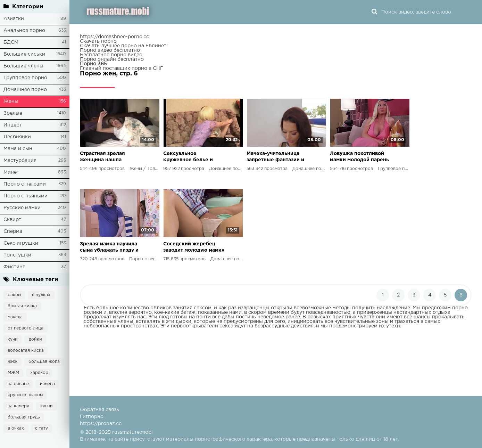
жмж (13, 362)
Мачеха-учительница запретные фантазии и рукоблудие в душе (275, 157)
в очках (16, 428)
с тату (41, 428)
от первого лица (26, 328)
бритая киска (22, 306)
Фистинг (14, 267)
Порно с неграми (25, 184)
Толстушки (17, 255)
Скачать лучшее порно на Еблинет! (124, 46)
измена (47, 384)
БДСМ (11, 42)
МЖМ (13, 373)
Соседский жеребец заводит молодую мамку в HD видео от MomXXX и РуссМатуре (194, 248)
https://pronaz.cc (101, 424)
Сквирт (12, 220)
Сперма (13, 231)
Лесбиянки (17, 137)
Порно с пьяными (26, 196)
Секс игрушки (21, 243)
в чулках (41, 295)
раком (14, 295)
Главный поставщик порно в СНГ (121, 68)
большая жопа (44, 362)
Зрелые (13, 113)
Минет (11, 172)
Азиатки (14, 19)
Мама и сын (18, 149)
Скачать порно (98, 41)
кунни (47, 406)
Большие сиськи (24, 54)
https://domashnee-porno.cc (114, 37)
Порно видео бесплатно (110, 50)
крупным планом (25, 395)
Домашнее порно (25, 90)
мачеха (15, 317)
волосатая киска (26, 351)
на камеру (18, 406)
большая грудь (24, 417)
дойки (35, 339)
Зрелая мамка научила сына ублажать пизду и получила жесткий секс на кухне (110, 248)
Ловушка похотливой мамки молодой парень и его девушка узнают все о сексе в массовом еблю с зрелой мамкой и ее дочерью (361, 157)
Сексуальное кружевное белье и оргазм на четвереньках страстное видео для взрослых (194, 157)
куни (13, 339)
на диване (18, 384)
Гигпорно (92, 417)
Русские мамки (22, 208)
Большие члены (23, 66)
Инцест (13, 125)
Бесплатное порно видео (111, 55)
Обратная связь (99, 410)
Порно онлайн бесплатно (112, 59)
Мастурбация (20, 161)
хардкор (39, 373)
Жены (11, 101)
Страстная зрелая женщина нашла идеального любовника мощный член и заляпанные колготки (110, 157)
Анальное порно (24, 31)
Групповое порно (25, 78)
